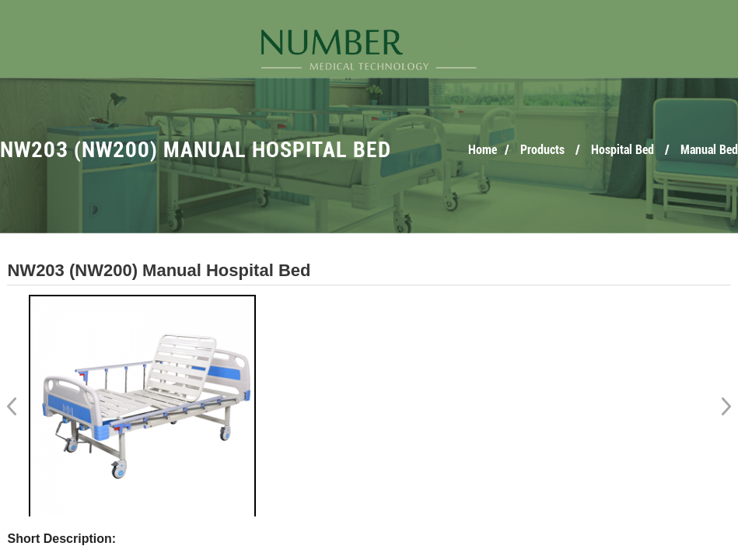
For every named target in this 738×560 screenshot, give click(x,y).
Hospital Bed (623, 150)
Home (483, 150)
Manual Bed (709, 150)
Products (542, 150)
